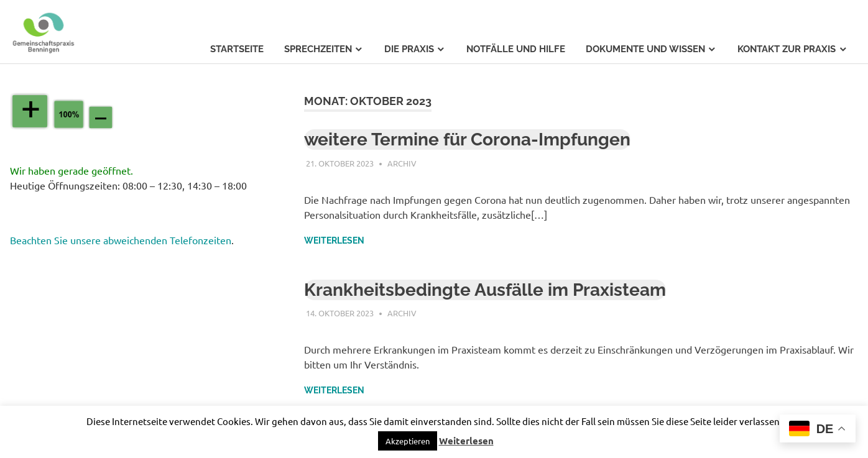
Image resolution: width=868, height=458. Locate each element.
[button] (408, 441)
